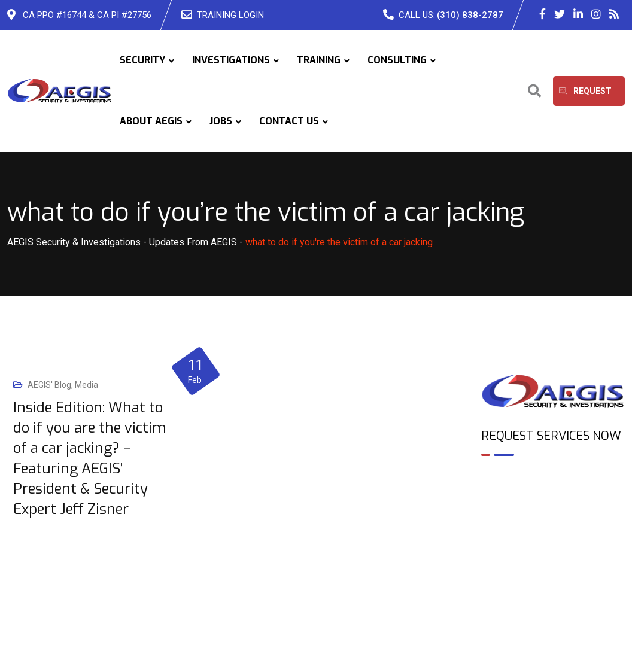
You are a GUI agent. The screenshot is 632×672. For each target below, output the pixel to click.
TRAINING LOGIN (230, 15)
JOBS (221, 121)
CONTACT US (289, 121)
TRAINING (319, 60)
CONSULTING (397, 60)
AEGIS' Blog (49, 385)
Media (86, 385)
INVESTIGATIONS (231, 60)
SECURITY (142, 60)
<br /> (553, 517)
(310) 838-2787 (470, 15)
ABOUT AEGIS (151, 121)
